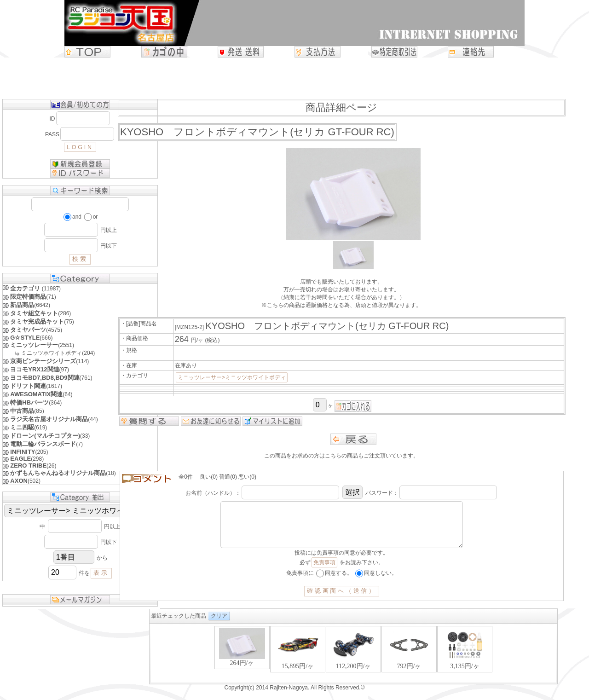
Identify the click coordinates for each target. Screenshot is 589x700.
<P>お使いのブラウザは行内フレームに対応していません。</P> (294, 663)
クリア (160, 625)
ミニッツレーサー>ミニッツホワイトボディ (232, 377)
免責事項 (324, 572)
